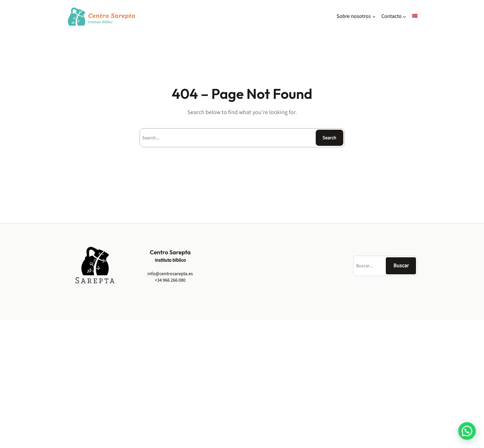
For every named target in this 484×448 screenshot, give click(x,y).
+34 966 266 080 (170, 280)
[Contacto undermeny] (404, 17)
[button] (467, 431)
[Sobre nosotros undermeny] (374, 17)
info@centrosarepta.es (170, 274)
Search (329, 138)
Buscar (401, 266)
